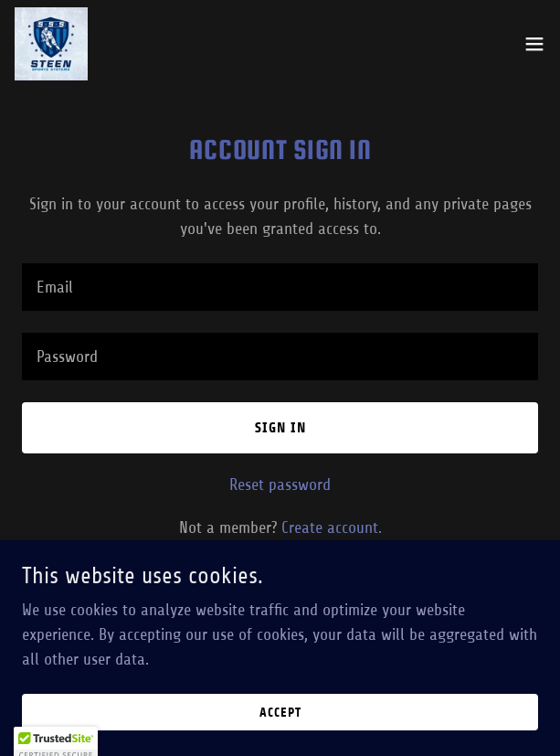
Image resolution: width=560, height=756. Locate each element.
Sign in (280, 427)
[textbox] (280, 287)
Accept (280, 713)
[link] (51, 44)
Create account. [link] (332, 527)
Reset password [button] (280, 484)
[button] (534, 44)
